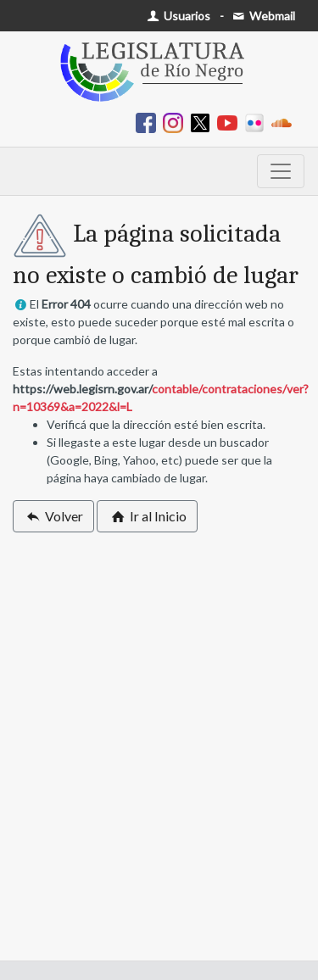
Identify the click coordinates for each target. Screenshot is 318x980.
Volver (53, 516)
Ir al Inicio (147, 516)
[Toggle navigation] (281, 171)
